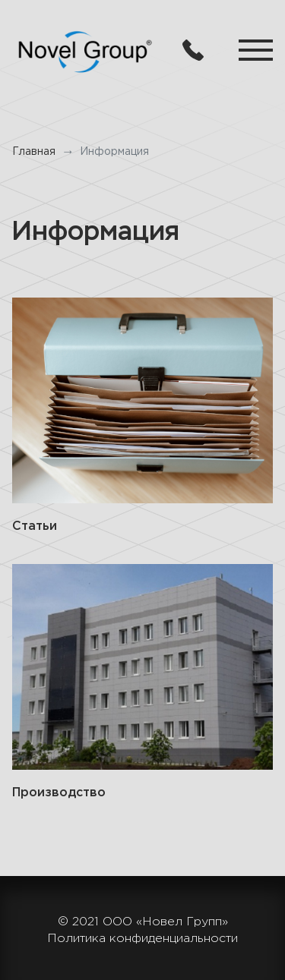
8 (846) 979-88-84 (193, 50)
